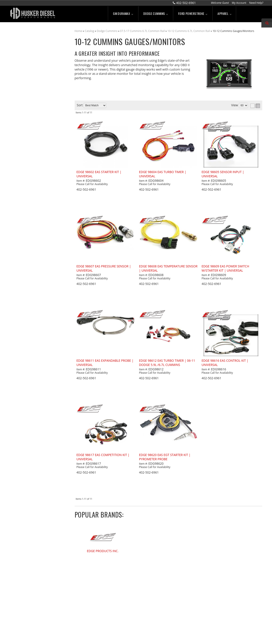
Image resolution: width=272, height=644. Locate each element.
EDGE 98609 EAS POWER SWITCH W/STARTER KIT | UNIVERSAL (225, 268)
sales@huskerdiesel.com (159, 601)
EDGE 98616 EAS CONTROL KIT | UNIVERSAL (225, 363)
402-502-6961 (28, 157)
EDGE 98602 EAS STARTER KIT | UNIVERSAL (99, 174)
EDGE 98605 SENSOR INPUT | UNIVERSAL (223, 174)
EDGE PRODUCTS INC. (103, 551)
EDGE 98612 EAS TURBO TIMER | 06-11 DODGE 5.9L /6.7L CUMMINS (167, 363)
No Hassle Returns (32, 124)
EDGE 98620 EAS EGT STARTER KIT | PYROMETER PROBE (165, 457)
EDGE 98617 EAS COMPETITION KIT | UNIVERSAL (103, 457)
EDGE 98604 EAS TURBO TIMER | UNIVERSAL (162, 174)
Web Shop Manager (173, 636)
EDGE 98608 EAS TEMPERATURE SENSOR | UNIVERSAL (168, 268)
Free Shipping (28, 114)
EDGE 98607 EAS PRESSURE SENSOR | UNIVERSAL (104, 268)
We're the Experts (31, 87)
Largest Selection (31, 101)
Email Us (25, 148)
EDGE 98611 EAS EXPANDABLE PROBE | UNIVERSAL (105, 363)
